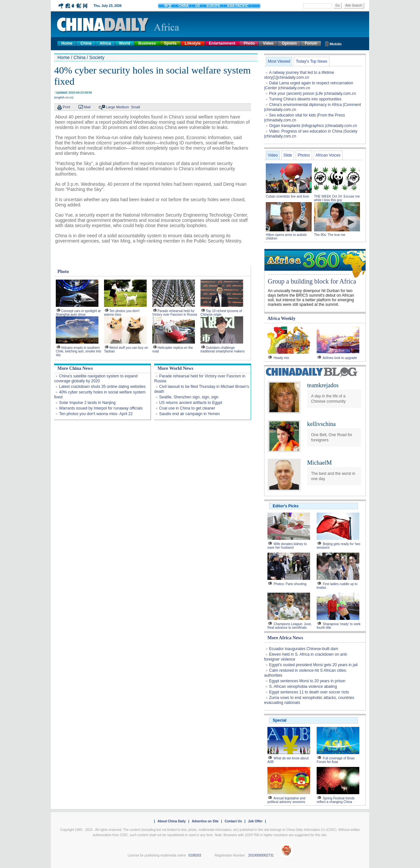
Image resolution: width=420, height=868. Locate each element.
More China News (75, 368)
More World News (175, 368)
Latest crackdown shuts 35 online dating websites (102, 387)
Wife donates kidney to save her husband (287, 546)
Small (136, 107)
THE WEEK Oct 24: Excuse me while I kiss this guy (337, 198)
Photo (249, 43)
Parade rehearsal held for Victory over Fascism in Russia (175, 313)
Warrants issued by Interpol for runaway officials (101, 408)
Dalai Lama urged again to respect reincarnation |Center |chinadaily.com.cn (309, 85)
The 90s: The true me (330, 235)
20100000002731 (261, 855)
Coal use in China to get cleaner (187, 408)
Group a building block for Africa (312, 281)
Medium (123, 107)
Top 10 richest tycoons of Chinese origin (221, 313)
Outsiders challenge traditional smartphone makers (223, 349)
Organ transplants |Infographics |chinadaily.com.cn (313, 126)
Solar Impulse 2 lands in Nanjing (87, 403)
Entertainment (222, 43)
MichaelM (319, 463)
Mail (87, 107)
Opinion (289, 43)
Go (337, 5)
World (125, 43)
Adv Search (354, 5)
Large (111, 107)
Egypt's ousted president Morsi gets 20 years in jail (313, 665)
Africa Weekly (282, 318)
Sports (170, 43)
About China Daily (172, 821)
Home (67, 43)
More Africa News (285, 638)
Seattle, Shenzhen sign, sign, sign (189, 397)
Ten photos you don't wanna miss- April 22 (96, 414)
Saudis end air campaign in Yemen (189, 414)
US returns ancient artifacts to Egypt (191, 403)
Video (268, 43)
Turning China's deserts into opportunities (305, 99)
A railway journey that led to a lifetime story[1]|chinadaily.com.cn (299, 75)
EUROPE (213, 6)
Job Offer (255, 821)
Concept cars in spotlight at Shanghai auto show (78, 313)
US (198, 6)
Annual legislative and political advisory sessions (286, 800)
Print (66, 107)
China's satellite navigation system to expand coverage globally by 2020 (96, 379)
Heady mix (281, 358)
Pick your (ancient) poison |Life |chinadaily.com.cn (313, 94)
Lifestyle (193, 43)
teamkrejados (323, 385)
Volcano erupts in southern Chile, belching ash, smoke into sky (78, 351)
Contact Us (233, 821)
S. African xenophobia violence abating (303, 687)
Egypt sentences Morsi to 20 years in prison (307, 681)
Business (147, 43)
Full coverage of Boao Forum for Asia (336, 760)
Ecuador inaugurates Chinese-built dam (304, 649)
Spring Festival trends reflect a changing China (336, 800)
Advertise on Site (205, 821)
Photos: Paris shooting (290, 584)
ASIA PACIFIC (238, 6)
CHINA (184, 6)
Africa (105, 43)
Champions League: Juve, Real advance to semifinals (290, 626)
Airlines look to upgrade (340, 358)
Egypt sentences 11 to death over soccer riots (309, 692)
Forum (311, 43)
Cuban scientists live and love (288, 196)
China (86, 43)
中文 (168, 6)
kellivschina (321, 424)
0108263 (195, 855)
